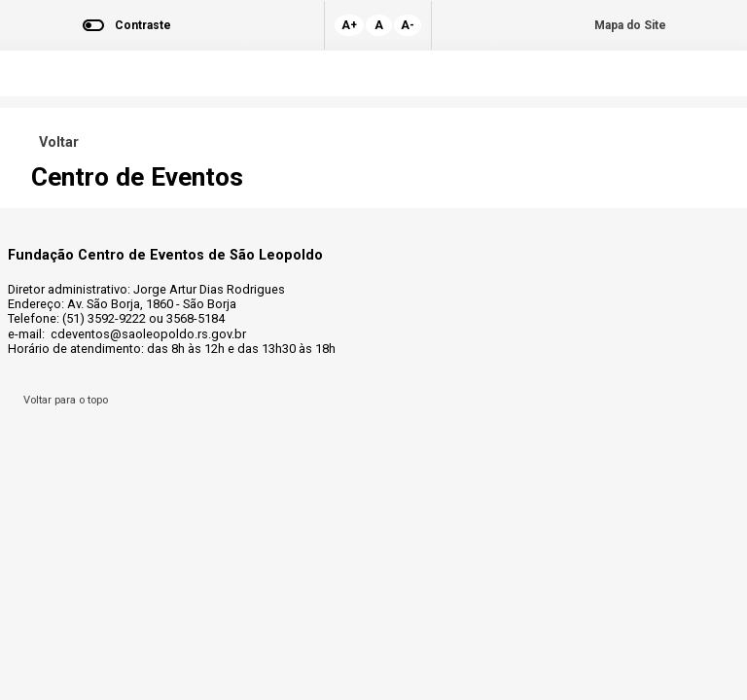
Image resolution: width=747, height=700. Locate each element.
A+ (349, 25)
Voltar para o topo (63, 400)
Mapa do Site (630, 25)
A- (408, 25)
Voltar (55, 142)
